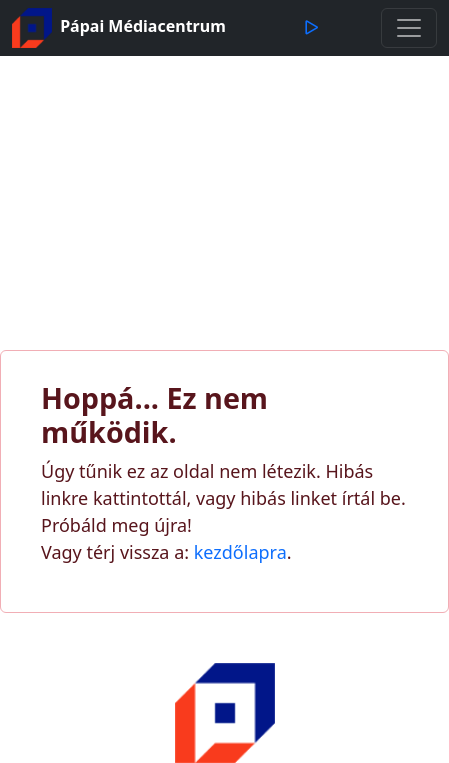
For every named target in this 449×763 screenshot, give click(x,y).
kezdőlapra (240, 552)
